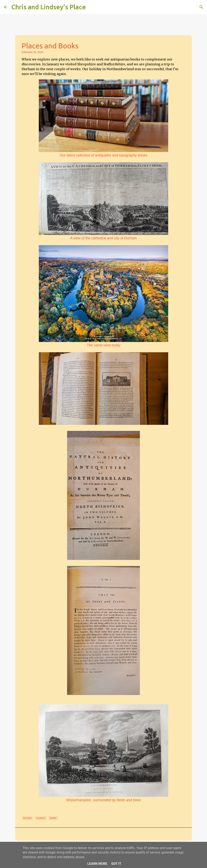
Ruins (53, 818)
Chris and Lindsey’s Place (49, 7)
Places (41, 818)
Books (27, 818)
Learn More (97, 864)
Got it (116, 864)
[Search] (92, 7)
